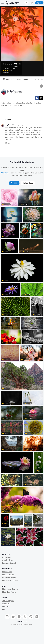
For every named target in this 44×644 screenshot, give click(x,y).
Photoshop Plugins (9, 592)
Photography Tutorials (10, 589)
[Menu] (3, 3)
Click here (5, 173)
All (14, 183)
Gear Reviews (7, 560)
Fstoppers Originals (9, 563)
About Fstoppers (8, 601)
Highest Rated (28, 183)
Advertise (6, 607)
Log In (32, 3)
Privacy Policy (15, 625)
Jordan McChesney (15, 91)
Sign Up (39, 3)
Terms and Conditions (26, 625)
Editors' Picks (7, 572)
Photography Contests (10, 580)
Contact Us (6, 604)
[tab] (14, 183)
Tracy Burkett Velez (11, 125)
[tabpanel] (22, 368)
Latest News (7, 557)
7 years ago (21, 125)
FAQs (4, 609)
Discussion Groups (9, 578)
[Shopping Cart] (27, 3)
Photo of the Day (8, 575)
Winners (6, 79)
